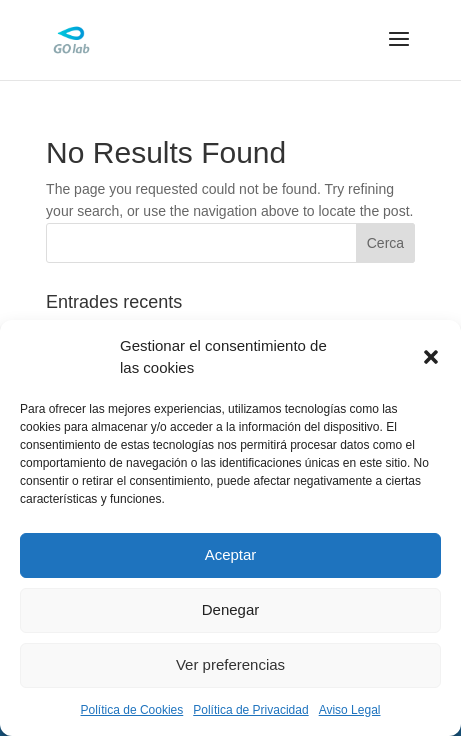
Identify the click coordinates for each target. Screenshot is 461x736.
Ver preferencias (230, 664)
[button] (431, 357)
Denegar (231, 609)
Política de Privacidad (250, 710)
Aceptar (231, 554)
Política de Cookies (132, 710)
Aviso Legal (350, 710)
